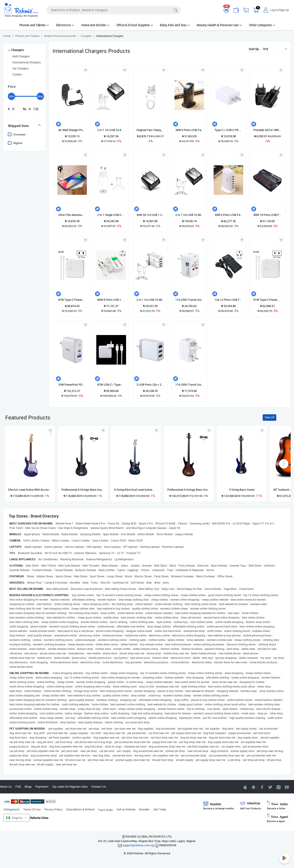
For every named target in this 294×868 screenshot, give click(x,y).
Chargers (18, 50)
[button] (274, 49)
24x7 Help (160, 809)
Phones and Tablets (34, 25)
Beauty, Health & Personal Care (219, 25)
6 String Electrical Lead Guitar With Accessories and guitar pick (136, 490)
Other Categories (262, 25)
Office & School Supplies (135, 25)
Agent (277, 818)
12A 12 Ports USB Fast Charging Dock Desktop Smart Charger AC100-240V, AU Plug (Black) (229, 300)
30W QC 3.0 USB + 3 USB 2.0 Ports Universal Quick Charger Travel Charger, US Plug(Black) (150, 215)
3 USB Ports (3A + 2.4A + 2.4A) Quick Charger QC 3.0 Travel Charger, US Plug (150, 385)
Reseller (144, 809)
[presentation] (284, 464)
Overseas (19, 134)
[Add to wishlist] (50, 430)
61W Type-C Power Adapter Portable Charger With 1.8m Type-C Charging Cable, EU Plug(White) (267, 300)
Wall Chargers (21, 56)
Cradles (17, 74)
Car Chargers (20, 68)
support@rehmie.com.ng (138, 845)
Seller (278, 805)
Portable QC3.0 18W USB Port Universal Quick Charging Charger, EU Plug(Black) (267, 130)
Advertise (250, 805)
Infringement (12, 809)
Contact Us (99, 786)
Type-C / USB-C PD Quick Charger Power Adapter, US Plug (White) (229, 130)
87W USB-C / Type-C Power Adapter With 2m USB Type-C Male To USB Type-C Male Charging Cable (111, 385)
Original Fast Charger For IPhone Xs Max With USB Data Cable (150, 130)
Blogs (28, 786)
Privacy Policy (53, 809)
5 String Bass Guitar (242, 490)
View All (269, 417)
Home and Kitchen (95, 25)
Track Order (105, 810)
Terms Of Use (32, 809)
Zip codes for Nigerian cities (70, 786)
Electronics (65, 25)
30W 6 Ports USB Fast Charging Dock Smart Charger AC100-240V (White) (229, 215)
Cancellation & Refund (80, 809)
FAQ (18, 786)
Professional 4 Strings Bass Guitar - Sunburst (189, 490)
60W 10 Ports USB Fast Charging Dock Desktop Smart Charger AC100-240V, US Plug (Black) (267, 215)
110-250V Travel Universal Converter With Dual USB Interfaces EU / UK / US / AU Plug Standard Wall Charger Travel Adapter (189, 385)
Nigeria (18, 143)
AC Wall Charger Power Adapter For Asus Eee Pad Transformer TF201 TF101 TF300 (72, 130)
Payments (42, 786)
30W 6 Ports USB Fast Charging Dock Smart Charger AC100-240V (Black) (189, 130)
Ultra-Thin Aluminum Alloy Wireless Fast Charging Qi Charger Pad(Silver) (72, 215)
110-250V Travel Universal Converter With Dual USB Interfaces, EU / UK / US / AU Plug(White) (189, 300)
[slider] (11, 96)
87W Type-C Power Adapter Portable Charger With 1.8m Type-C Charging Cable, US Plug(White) (72, 300)
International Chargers (27, 62)
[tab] (25, 126)
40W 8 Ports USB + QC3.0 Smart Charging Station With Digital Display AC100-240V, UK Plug (111, 300)
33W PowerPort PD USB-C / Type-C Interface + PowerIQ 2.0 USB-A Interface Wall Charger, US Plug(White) (72, 385)
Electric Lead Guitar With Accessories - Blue (30, 490)
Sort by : (255, 49)
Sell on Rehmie (126, 809)
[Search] (114, 10)
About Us (6, 786)
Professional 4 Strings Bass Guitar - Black (83, 490)
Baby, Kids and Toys (175, 25)
